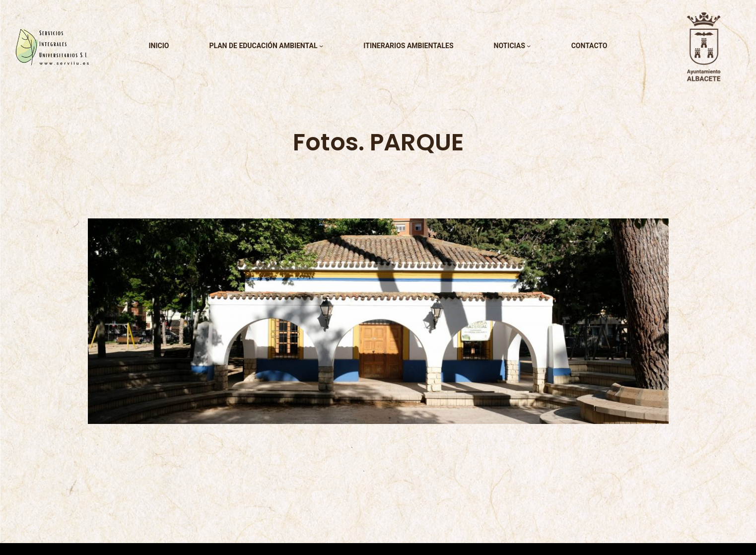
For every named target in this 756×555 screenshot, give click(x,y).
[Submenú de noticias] (529, 46)
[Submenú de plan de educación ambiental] (321, 46)
